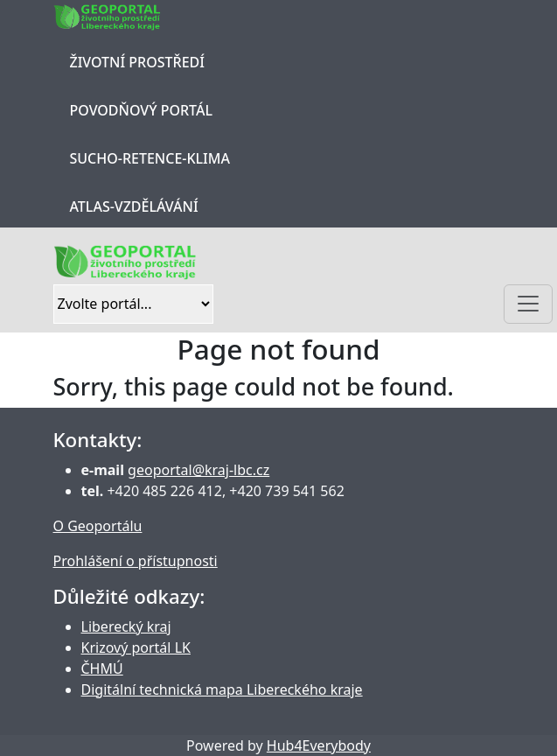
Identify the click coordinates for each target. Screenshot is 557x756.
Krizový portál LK (136, 647)
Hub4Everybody (319, 745)
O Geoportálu (98, 526)
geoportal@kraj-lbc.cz (198, 470)
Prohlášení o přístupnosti (136, 561)
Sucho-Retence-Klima (150, 158)
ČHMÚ (102, 668)
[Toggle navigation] (528, 304)
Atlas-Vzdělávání (134, 206)
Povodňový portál (141, 110)
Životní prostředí (137, 62)
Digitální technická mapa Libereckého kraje (222, 689)
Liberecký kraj (126, 626)
